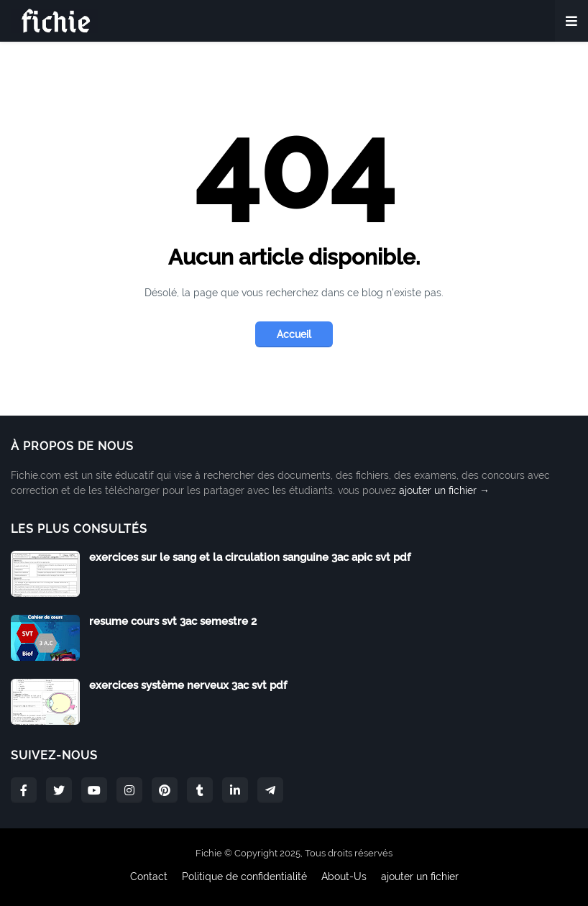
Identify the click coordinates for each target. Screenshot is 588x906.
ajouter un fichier (420, 877)
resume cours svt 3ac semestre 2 (173, 621)
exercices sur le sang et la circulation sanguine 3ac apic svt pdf (250, 557)
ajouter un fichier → (444, 490)
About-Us (344, 877)
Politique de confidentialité (244, 877)
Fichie (209, 853)
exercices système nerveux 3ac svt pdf (188, 685)
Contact (149, 877)
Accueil (294, 334)
